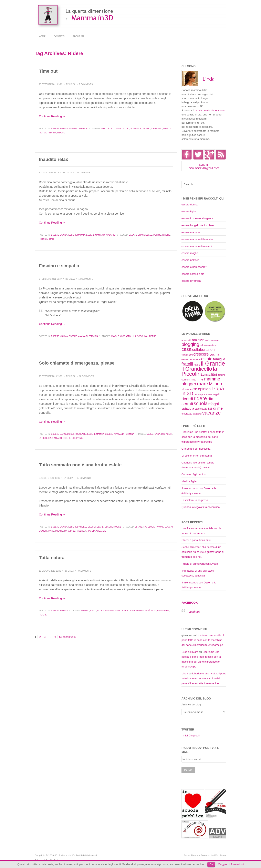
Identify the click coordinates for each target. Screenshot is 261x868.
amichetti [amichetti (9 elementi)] (186, 340)
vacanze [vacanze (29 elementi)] (212, 413)
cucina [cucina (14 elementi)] (214, 354)
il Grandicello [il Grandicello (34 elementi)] (197, 369)
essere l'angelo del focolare (69, 434)
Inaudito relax (54, 159)
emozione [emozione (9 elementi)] (195, 359)
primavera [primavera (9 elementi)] (207, 394)
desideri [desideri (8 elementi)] (185, 359)
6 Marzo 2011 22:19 (49, 173)
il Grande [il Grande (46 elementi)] (213, 363)
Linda (185, 673)
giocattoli (126, 336)
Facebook (149, 527)
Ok (211, 864)
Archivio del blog (191, 704)
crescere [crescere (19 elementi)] (201, 354)
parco (167, 129)
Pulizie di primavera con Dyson (200, 564)
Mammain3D (68, 856)
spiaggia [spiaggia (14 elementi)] (188, 409)
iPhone (160, 527)
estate (139, 527)
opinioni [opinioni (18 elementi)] (205, 389)
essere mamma (59, 129)
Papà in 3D (70, 531)
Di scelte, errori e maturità (197, 456)
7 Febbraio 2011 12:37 (50, 279)
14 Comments (83, 173)
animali (85, 611)
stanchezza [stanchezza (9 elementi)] (201, 409)
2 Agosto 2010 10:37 (49, 478)
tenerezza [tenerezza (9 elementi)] (187, 414)
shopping (77, 438)
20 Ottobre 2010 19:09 (51, 376)
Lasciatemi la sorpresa (195, 500)
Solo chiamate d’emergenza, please (77, 363)
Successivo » (67, 637)
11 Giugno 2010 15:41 (50, 571)
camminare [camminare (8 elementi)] (212, 345)
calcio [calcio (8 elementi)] (203, 345)
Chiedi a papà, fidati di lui (196, 540)
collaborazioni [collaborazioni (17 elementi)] (204, 350)
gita (100, 611)
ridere (61, 133)
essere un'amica (78, 129)
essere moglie (113, 527)
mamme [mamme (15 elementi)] (197, 379)
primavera (163, 611)
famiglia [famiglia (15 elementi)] (219, 359)
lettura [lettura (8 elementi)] (208, 375)
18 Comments (86, 376)
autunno (116, 129)
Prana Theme (191, 856)
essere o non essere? (194, 267)
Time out (48, 71)
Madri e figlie (189, 481)
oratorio (157, 129)
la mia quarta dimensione (210, 110)
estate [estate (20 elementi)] (207, 359)
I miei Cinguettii (191, 736)
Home (42, 36)
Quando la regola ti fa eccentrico (201, 507)
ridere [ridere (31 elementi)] (200, 398)
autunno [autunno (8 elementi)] (215, 340)
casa (132, 235)
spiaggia (90, 531)
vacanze (101, 531)
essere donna (59, 235)
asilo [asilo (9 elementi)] (208, 340)
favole (115, 336)
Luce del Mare (190, 652)
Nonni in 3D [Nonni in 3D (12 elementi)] (189, 389)
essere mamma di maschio (101, 235)
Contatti (59, 36)
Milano (146, 129)
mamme (140, 611)
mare (51, 531)
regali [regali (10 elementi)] (216, 394)
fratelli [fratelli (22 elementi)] (187, 364)
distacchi (167, 434)
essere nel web (190, 260)
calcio (126, 129)
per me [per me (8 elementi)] (197, 394)
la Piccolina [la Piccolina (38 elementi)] (199, 371)
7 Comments (86, 84)
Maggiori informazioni (231, 864)
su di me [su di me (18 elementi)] (215, 408)
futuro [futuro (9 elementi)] (197, 365)
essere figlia (189, 211)
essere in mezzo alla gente (197, 218)
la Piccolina (140, 336)
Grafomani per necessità (196, 449)
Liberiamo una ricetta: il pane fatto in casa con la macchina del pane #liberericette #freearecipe (203, 437)
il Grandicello (144, 235)
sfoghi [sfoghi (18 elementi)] (214, 404)
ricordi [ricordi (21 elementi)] (187, 399)
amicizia (105, 129)
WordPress (220, 856)
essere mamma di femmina (83, 336)
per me (43, 133)
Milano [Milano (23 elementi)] (215, 384)
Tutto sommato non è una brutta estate (80, 465)
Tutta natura (52, 558)
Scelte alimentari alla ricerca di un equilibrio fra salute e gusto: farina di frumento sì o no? (203, 552)
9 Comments (84, 571)
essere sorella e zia (193, 274)
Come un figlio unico (194, 474)
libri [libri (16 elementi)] (214, 375)
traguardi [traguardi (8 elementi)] (197, 414)
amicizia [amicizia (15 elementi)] (198, 340)
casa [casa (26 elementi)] (186, 349)
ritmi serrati (46, 239)
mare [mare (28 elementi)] (202, 384)
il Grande (136, 129)
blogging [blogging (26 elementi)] (190, 344)
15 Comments (84, 478)
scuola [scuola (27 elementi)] (201, 404)
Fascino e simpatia (59, 266)
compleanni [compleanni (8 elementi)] (187, 355)
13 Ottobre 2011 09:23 (51, 84)
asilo (150, 434)
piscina (52, 133)
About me (78, 36)
